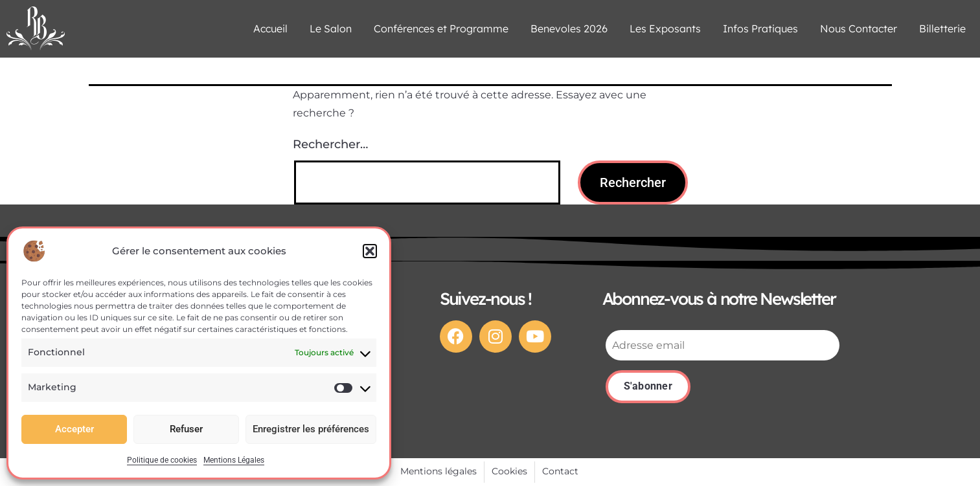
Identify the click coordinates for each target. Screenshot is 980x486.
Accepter (74, 429)
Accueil (270, 28)
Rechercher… (330, 144)
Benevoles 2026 (569, 28)
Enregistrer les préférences (311, 429)
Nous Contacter (859, 28)
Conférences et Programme (441, 28)
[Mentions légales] (439, 472)
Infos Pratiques (760, 28)
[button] (370, 251)
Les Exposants (665, 28)
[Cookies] (509, 472)
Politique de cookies (162, 460)
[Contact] (560, 472)
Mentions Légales (234, 460)
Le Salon (331, 28)
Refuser (186, 429)
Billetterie (942, 28)
